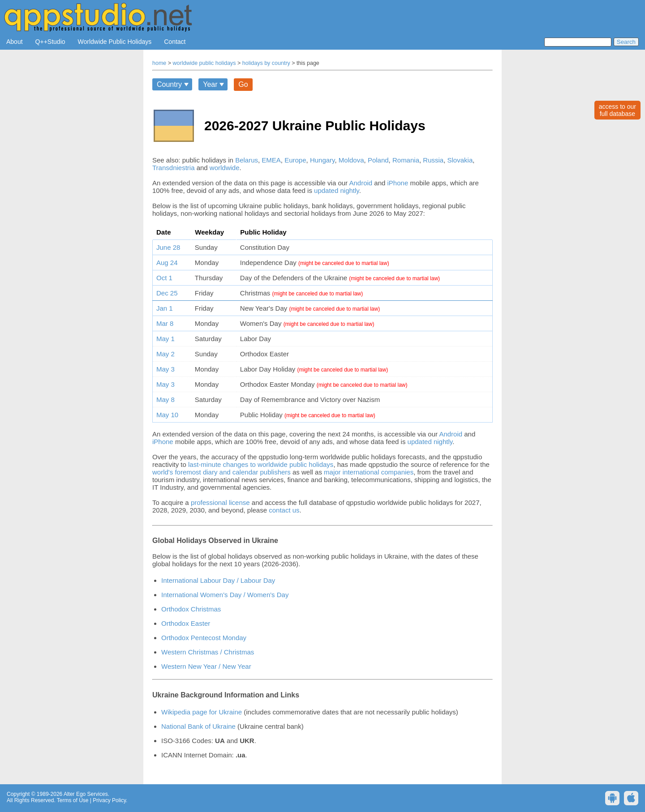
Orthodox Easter (186, 623)
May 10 (167, 415)
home (159, 63)
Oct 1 (164, 278)
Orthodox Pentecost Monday (204, 638)
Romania (406, 160)
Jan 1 (165, 308)
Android (361, 183)
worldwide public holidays (204, 63)
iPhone (398, 183)
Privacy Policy (109, 800)
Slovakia (460, 160)
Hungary (322, 160)
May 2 (166, 354)
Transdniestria (173, 168)
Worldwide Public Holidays (115, 42)
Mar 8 (165, 323)
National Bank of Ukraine (198, 726)
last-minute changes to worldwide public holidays (261, 464)
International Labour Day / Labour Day (218, 580)
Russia (433, 160)
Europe (295, 160)
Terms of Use (73, 800)
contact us (284, 510)
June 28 (168, 247)
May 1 (166, 339)
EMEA (271, 160)
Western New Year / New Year (206, 666)
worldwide (225, 168)
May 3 (166, 369)
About (15, 42)
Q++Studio (50, 42)
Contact (175, 42)
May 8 (166, 400)
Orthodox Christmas (191, 609)
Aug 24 (167, 263)
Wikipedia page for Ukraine (202, 712)
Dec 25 (167, 293)
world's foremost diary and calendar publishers (221, 472)
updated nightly (337, 190)
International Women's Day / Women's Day (225, 595)
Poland (378, 160)
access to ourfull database (617, 110)
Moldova (351, 160)
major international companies (369, 472)
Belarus (247, 160)
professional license (220, 502)
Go (243, 84)
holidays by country (266, 63)
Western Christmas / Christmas (208, 652)
